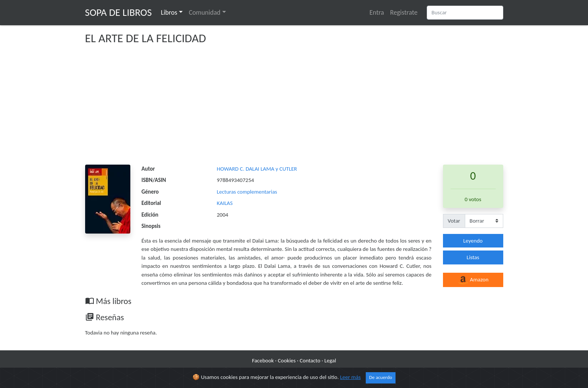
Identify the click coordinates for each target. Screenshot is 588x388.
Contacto (310, 361)
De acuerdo (381, 377)
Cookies (287, 361)
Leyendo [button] (473, 241)
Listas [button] (473, 257)
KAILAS (225, 203)
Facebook (263, 361)
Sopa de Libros (118, 12)
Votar (454, 221)
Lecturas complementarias (247, 192)
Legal (330, 361)
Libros (169, 12)
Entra (377, 12)
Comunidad (205, 12)
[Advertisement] (294, 108)
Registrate (404, 12)
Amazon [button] (473, 280)
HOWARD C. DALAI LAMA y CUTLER (257, 169)
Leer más (351, 377)
